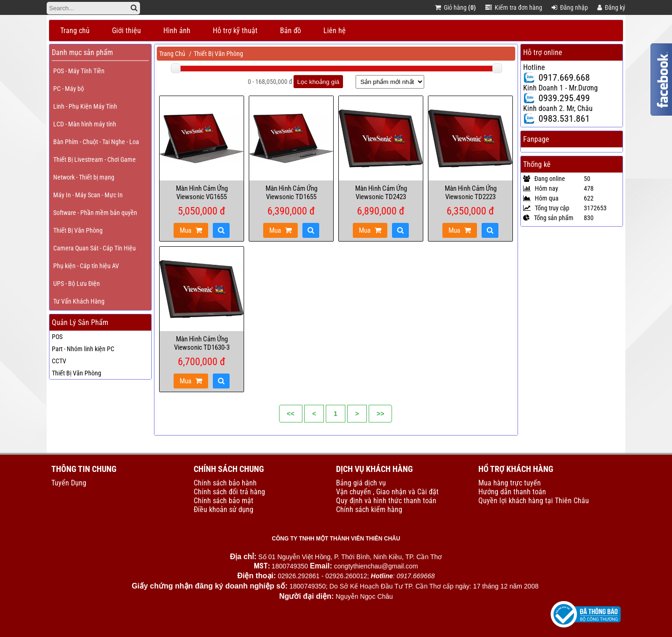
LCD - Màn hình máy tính (85, 124)
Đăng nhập (570, 7)
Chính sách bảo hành (225, 483)
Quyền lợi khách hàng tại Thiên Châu (534, 501)
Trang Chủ (172, 54)
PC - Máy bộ (69, 89)
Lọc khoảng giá (318, 82)
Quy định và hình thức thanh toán (386, 501)
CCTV (59, 361)
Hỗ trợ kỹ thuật (235, 31)
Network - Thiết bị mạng (84, 177)
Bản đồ (290, 31)
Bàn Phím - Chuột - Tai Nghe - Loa (96, 142)
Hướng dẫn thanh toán (512, 492)
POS (57, 337)
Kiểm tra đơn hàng (514, 7)
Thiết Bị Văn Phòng (78, 230)
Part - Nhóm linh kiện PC (83, 349)
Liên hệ (335, 31)
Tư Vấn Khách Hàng (79, 301)
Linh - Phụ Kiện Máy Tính (85, 106)
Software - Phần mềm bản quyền (95, 213)
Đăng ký (611, 7)
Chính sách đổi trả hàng (229, 492)
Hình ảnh (177, 31)
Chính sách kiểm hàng (369, 509)
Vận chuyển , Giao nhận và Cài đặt (387, 492)
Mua (191, 230)
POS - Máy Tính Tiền (79, 71)
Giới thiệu (126, 31)
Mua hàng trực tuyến (510, 483)
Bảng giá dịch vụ (361, 483)
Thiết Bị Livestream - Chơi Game (94, 159)
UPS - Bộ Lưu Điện (77, 284)
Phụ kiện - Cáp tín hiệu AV (86, 266)
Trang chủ (75, 31)
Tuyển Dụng (69, 483)
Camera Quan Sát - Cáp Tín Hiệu (94, 248)
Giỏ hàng (455, 7)
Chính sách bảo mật (224, 501)
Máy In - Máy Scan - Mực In (88, 195)
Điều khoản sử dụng (224, 509)
